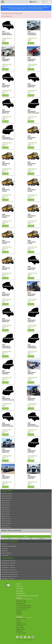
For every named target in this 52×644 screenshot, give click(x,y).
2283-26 (29, 198)
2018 (34, 372)
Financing (19, 614)
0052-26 (29, 171)
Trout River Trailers (21, 633)
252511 (3, 328)
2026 (34, 138)
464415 (3, 354)
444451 (29, 458)
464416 (29, 354)
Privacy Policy (20, 589)
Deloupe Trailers (20, 629)
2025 (34, 59)
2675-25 (29, 67)
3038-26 (4, 250)
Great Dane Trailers (21, 624)
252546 (3, 119)
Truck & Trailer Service (22, 609)
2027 (34, 398)
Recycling (19, 613)
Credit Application (21, 593)
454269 (29, 119)
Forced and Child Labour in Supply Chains (27, 596)
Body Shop (19, 611)
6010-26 (4, 276)
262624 (3, 432)
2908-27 (29, 406)
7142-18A (29, 380)
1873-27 (4, 458)
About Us (19, 584)
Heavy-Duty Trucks (21, 600)
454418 (29, 328)
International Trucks (21, 619)
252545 (3, 93)
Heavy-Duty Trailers (21, 602)
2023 (8, 33)
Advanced (41, 539)
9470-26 (29, 145)
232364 (3, 41)
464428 (3, 406)
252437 (29, 93)
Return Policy (20, 591)
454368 (3, 145)
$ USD (33, 2)
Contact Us (19, 586)
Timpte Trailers (20, 628)
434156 (29, 41)
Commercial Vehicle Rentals (23, 607)
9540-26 (4, 171)
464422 (3, 380)
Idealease (19, 622)
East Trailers (19, 631)
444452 (29, 485)
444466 (3, 67)
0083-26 (4, 198)
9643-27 (4, 485)
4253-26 (29, 302)
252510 (3, 302)
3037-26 (29, 224)
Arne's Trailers (20, 626)
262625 (29, 432)
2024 (8, 59)
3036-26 (4, 224)
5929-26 (29, 250)
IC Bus (18, 620)
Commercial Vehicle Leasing (24, 605)
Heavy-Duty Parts (21, 604)
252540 (29, 276)
